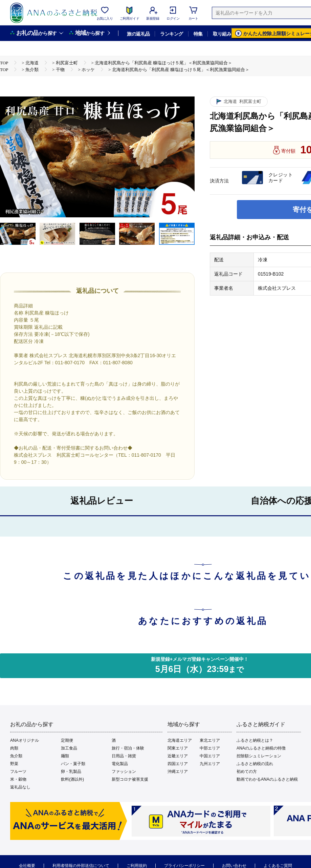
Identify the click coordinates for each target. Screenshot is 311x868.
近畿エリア (178, 756)
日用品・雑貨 (124, 756)
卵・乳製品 (71, 772)
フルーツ (18, 772)
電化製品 (120, 764)
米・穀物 (18, 779)
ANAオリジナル (25, 740)
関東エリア (178, 748)
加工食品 (69, 748)
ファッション (124, 772)
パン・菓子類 (73, 764)
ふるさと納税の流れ (255, 764)
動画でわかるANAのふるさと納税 (267, 779)
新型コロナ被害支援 (130, 779)
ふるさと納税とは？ (255, 740)
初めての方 (247, 772)
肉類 (14, 748)
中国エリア (210, 756)
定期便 (67, 740)
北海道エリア (180, 740)
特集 (198, 34)
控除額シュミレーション (259, 756)
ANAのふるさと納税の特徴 (261, 748)
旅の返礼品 (138, 34)
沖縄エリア (178, 772)
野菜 (14, 764)
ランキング (171, 34)
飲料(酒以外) (72, 779)
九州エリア (210, 764)
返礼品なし (20, 787)
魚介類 (16, 756)
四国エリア (178, 764)
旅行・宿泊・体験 (128, 748)
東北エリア (210, 740)
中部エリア (210, 748)
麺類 (65, 756)
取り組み (222, 34)
